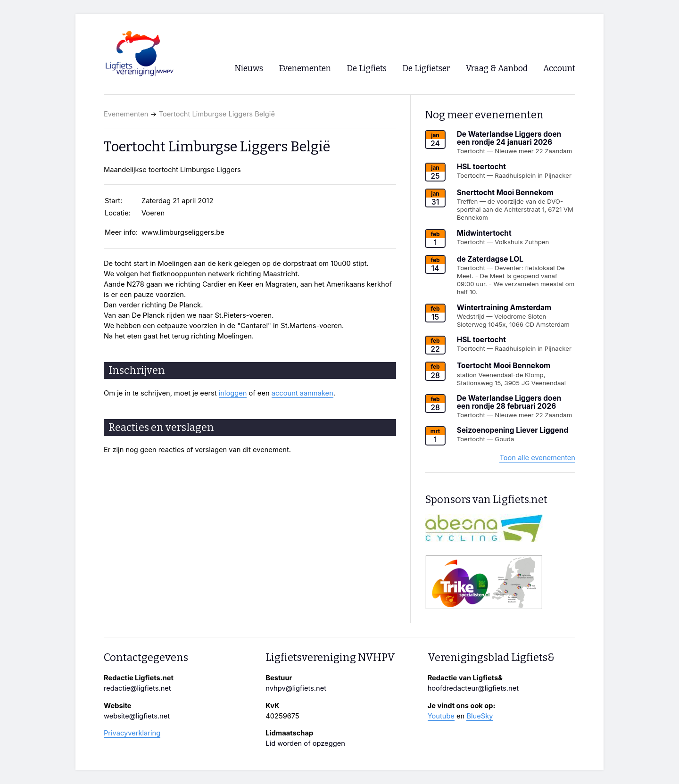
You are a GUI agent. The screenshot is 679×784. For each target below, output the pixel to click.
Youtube (441, 716)
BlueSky (480, 716)
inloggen (233, 393)
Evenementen (126, 114)
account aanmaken (302, 393)
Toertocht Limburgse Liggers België (217, 114)
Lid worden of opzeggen (305, 743)
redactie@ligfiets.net (137, 688)
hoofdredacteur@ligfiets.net (473, 688)
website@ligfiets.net (137, 716)
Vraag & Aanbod (497, 69)
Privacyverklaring (132, 733)
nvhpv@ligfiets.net (296, 688)
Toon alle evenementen (537, 458)
